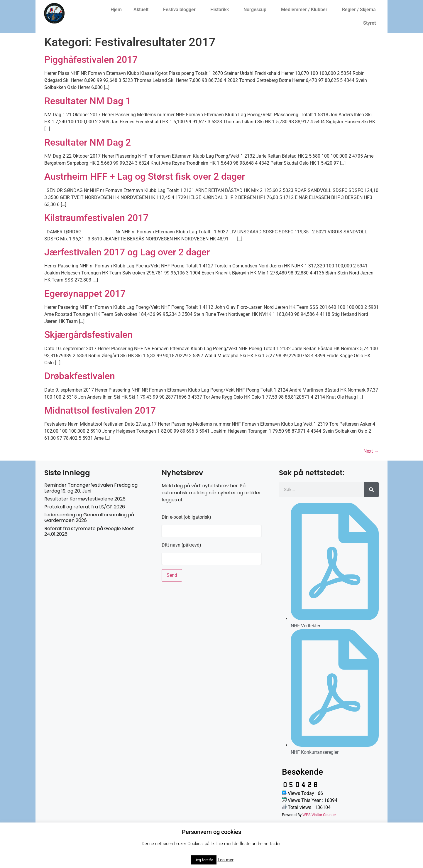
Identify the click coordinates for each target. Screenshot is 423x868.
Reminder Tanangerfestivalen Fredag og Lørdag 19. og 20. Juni (91, 488)
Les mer (226, 860)
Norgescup (256, 10)
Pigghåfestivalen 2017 (91, 60)
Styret (371, 23)
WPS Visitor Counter (319, 815)
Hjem (116, 10)
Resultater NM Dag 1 (88, 101)
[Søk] (371, 490)
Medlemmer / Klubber (306, 10)
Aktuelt (142, 10)
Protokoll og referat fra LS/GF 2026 (85, 507)
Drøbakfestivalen (80, 376)
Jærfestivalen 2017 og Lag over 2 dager (127, 252)
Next (371, 451)
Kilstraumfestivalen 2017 (96, 218)
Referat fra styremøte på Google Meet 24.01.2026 (89, 531)
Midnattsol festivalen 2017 (100, 410)
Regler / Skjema (360, 10)
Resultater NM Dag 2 (88, 142)
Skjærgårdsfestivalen (88, 335)
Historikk (221, 10)
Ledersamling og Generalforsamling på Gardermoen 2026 (89, 518)
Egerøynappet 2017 (85, 294)
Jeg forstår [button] (204, 860)
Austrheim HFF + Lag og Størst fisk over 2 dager (145, 176)
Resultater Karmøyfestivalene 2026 (85, 499)
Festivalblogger (181, 10)
